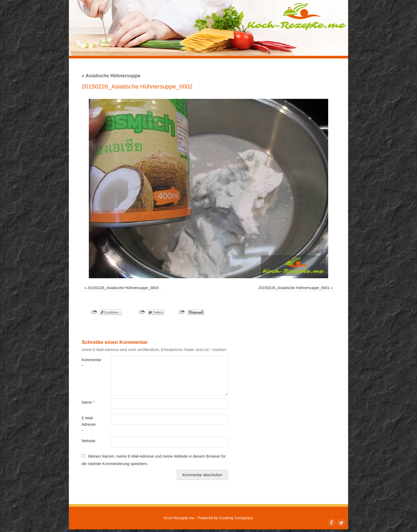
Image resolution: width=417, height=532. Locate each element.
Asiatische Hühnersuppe (111, 76)
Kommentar (89, 363)
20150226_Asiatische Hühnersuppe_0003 (123, 288)
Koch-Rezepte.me (297, 16)
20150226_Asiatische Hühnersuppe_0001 (294, 288)
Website (89, 441)
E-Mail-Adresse (89, 425)
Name (88, 402)
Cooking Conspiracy (236, 518)
